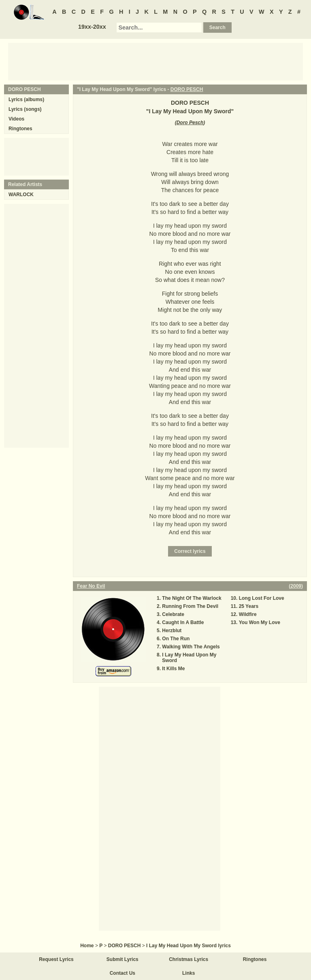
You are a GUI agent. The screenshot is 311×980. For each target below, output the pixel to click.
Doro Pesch (190, 123)
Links (189, 973)
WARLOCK (21, 195)
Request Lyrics (56, 959)
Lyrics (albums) (26, 99)
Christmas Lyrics (189, 959)
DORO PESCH (187, 89)
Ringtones (20, 129)
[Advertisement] (155, 61)
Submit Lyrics (122, 959)
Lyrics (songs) (25, 109)
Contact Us (122, 973)
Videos (16, 119)
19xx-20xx (92, 27)
